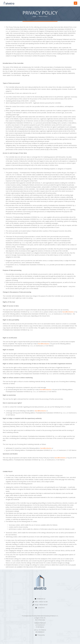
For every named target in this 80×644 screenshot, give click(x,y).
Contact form (41, 608)
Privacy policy (41, 635)
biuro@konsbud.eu (68, 312)
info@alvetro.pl (41, 599)
